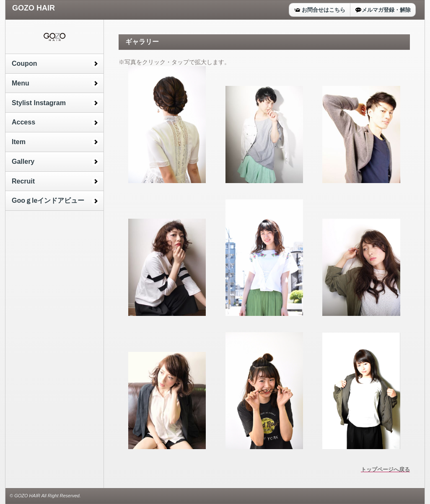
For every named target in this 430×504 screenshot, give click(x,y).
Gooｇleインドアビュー (48, 200)
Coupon (24, 63)
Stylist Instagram (39, 103)
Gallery (23, 162)
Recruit (23, 181)
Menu (21, 83)
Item (19, 142)
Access (23, 122)
